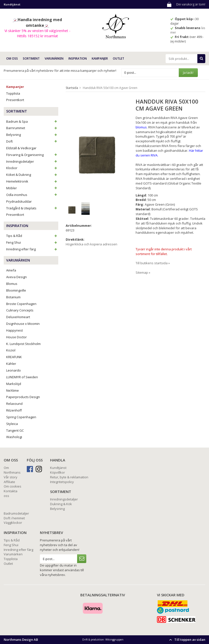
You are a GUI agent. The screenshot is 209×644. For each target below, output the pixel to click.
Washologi (14, 437)
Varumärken (13, 554)
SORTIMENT (31, 58)
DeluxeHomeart (18, 317)
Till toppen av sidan (187, 640)
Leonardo (14, 370)
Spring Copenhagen (21, 417)
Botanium (13, 297)
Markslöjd (14, 384)
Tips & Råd (32, 236)
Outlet (119, 58)
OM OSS (12, 58)
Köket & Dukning (32, 175)
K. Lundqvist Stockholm (23, 344)
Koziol (11, 350)
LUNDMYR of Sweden (22, 377)
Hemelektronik (32, 181)
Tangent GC (15, 430)
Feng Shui (32, 242)
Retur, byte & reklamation (69, 477)
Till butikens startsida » (153, 263)
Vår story (11, 477)
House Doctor (16, 337)
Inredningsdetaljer (32, 161)
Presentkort (15, 100)
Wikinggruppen (114, 640)
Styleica (12, 424)
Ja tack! (188, 73)
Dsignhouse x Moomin (23, 324)
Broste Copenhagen (21, 304)
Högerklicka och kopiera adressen (91, 244)
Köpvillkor (58, 472)
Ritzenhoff (14, 410)
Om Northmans (12, 470)
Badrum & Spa (32, 121)
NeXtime (13, 390)
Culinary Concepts (20, 310)
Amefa (11, 270)
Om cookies (13, 486)
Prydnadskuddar (19, 201)
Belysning (32, 135)
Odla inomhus (32, 195)
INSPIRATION (78, 58)
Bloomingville (16, 290)
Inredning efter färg (32, 249)
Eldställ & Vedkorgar (21, 148)
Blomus (12, 284)
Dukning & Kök (61, 504)
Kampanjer (100, 58)
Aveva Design (16, 277)
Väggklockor (13, 523)
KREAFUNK (14, 357)
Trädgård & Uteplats (32, 208)
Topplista (13, 93)
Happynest (15, 330)
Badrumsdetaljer (16, 513)
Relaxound (14, 404)
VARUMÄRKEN (54, 58)
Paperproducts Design (23, 397)
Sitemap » (143, 272)
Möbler (32, 188)
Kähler (11, 364)
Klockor (32, 168)
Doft (32, 141)
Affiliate (9, 482)
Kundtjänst (58, 468)
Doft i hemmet (14, 518)
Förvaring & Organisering (32, 155)
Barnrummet (32, 128)
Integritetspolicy (62, 482)
